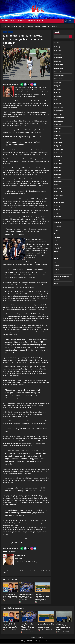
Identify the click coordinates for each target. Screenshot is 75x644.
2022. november (59, 195)
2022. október (58, 199)
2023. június (58, 171)
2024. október (58, 114)
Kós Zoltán (22, 603)
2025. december (59, 65)
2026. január (58, 61)
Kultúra (56, 259)
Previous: (15, 572)
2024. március (58, 139)
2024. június (58, 128)
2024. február (58, 142)
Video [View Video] (68, 21)
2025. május (58, 89)
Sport (56, 273)
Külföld (28, 590)
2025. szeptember (59, 75)
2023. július (57, 167)
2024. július (57, 125)
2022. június (58, 213)
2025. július (57, 82)
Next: (38, 572)
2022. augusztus (59, 206)
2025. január (58, 103)
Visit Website (21, 562)
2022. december (59, 192)
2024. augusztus (59, 121)
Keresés (57, 32)
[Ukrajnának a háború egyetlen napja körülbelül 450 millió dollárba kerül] (29, 618)
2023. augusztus (59, 164)
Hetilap (56, 241)
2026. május (58, 47)
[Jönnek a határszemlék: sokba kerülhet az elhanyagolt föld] (46, 618)
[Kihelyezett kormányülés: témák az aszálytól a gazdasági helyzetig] (64, 618)
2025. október (58, 72)
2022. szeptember (59, 202)
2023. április (58, 178)
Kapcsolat (32, 21)
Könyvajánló (58, 248)
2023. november (59, 153)
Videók (12, 21)
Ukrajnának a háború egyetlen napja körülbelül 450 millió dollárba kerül (26, 598)
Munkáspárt (34, 639)
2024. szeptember (59, 118)
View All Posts (33, 562)
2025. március (58, 96)
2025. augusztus (59, 79)
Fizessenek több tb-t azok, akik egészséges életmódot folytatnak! (10, 598)
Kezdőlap (41, 639)
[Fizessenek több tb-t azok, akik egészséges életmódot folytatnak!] (11, 618)
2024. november (59, 111)
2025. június (58, 86)
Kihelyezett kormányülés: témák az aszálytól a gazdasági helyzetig (64, 628)
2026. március (58, 54)
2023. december (59, 149)
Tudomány (57, 280)
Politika (10, 32)
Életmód (11, 590)
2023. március (58, 181)
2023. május (58, 174)
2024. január (58, 146)
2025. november (59, 68)
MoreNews (43, 642)
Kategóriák (21, 21)
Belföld (5, 32)
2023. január (58, 188)
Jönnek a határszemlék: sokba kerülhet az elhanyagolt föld (42, 598)
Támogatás (41, 21)
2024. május (58, 132)
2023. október (58, 156)
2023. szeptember (59, 160)
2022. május (58, 217)
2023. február (58, 185)
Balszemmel (58, 227)
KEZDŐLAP (5, 21)
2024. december (59, 107)
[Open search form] (62, 21)
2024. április (58, 135)
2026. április (58, 51)
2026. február (58, 58)
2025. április (58, 93)
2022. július (57, 209)
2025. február (58, 100)
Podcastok (57, 266)
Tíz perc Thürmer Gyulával (62, 276)
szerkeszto (7, 46)
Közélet (6, 592)
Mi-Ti (56, 262)
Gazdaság (23, 590)
